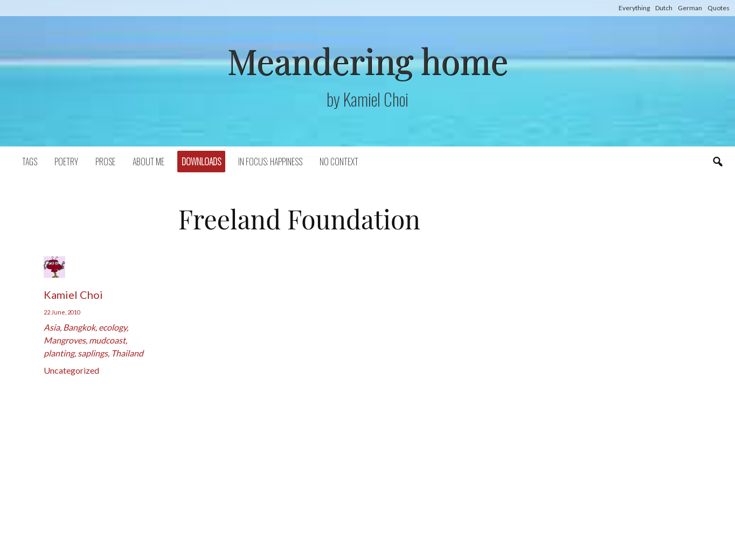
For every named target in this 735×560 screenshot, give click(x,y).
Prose (105, 162)
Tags (30, 162)
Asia (52, 327)
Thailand (127, 353)
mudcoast (107, 340)
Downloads (201, 162)
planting (59, 353)
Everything (634, 8)
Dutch (664, 8)
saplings (93, 353)
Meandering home (367, 60)
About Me (148, 162)
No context (339, 162)
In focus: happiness (270, 162)
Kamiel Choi (73, 295)
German (690, 8)
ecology (113, 327)
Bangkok (79, 327)
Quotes (719, 8)
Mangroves (65, 340)
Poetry (66, 162)
